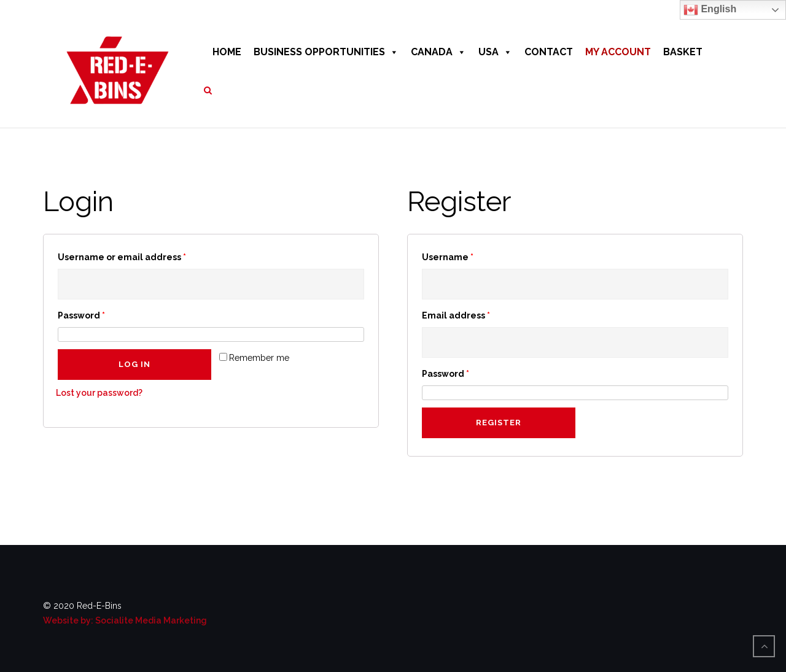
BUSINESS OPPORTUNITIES (326, 52)
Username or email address (122, 257)
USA (495, 52)
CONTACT (549, 52)
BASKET (683, 52)
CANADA (438, 52)
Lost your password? (99, 393)
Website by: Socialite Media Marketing (125, 620)
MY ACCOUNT (618, 52)
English (710, 10)
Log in (135, 365)
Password (81, 315)
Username (448, 257)
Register (499, 423)
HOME (227, 52)
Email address (456, 315)
